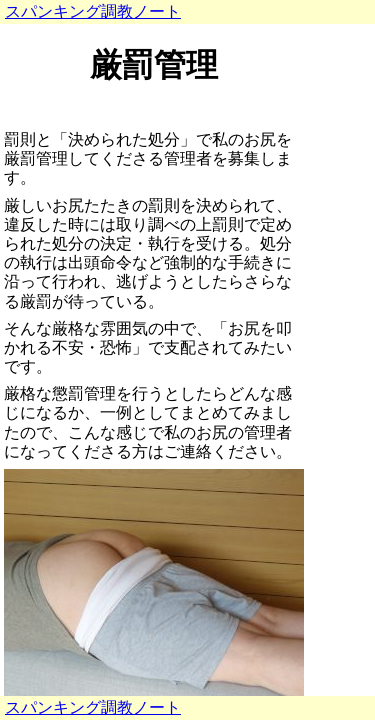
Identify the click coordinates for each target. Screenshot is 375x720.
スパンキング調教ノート (93, 11)
